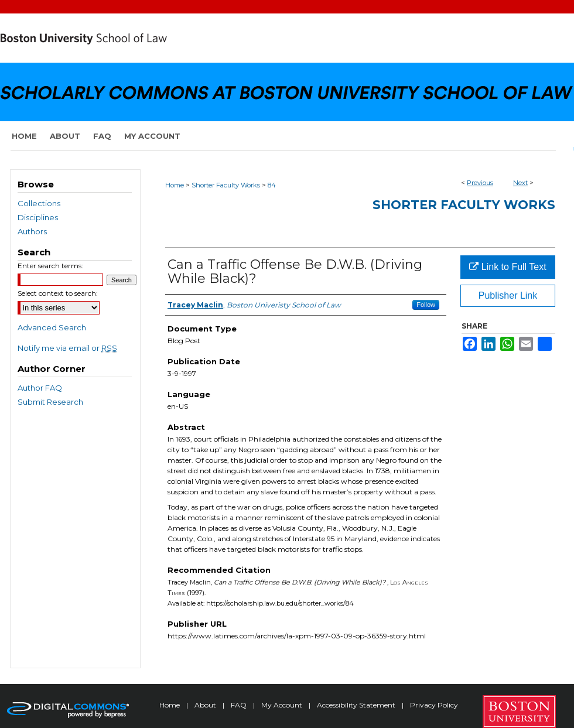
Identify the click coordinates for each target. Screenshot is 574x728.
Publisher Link (508, 295)
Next (520, 183)
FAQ (240, 705)
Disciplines (38, 217)
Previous (480, 183)
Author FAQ (40, 388)
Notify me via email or (67, 348)
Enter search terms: (50, 266)
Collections (39, 203)
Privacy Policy (434, 705)
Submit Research (50, 402)
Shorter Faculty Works (226, 185)
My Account (283, 705)
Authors (32, 231)
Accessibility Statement (357, 705)
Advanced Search (52, 327)
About (206, 705)
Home (175, 185)
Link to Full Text (508, 267)
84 (272, 185)
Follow (426, 305)
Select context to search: (58, 293)
